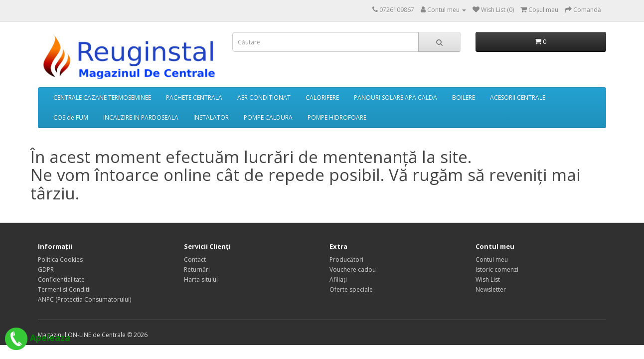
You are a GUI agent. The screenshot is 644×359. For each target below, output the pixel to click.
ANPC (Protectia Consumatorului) (84, 299)
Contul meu (492, 260)
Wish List (488, 279)
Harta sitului (201, 279)
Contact (195, 260)
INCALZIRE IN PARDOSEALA (141, 117)
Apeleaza (38, 338)
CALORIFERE (322, 97)
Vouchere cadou (353, 269)
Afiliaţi (338, 279)
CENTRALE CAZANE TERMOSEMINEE (102, 97)
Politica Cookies (60, 260)
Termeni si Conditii (64, 289)
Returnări (197, 269)
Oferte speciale (351, 289)
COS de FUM (71, 117)
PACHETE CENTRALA (194, 97)
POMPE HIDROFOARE (337, 117)
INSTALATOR (211, 117)
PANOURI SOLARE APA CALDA (396, 97)
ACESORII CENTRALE (518, 97)
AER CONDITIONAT (264, 97)
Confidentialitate (61, 279)
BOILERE (464, 97)
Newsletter (491, 289)
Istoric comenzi (497, 269)
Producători (346, 260)
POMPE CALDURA (268, 117)
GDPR (46, 269)
